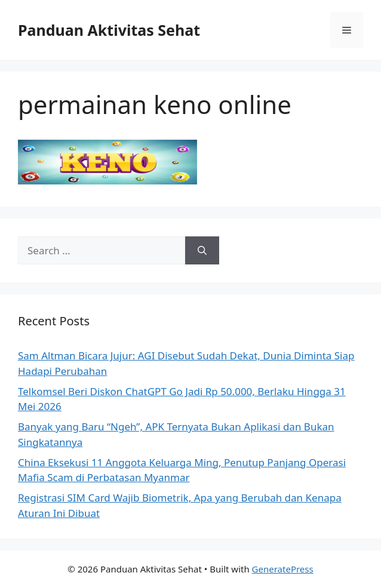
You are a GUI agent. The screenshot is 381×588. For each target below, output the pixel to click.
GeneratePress (283, 569)
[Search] (202, 251)
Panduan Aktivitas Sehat (109, 30)
